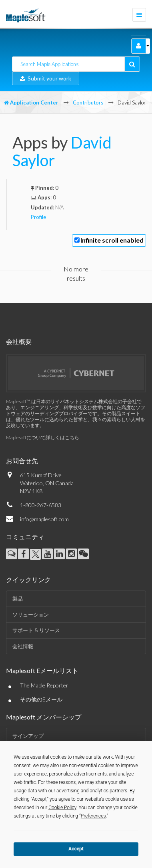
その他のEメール (41, 699)
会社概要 (19, 341)
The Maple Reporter (44, 685)
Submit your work (46, 78)
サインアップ (28, 736)
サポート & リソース (36, 630)
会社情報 (23, 646)
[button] (139, 46)
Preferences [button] (93, 816)
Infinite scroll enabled (112, 240)
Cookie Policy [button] (62, 808)
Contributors (88, 102)
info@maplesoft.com (44, 519)
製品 (18, 599)
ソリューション (31, 615)
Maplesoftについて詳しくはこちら (43, 437)
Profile (38, 217)
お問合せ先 (22, 461)
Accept (76, 849)
